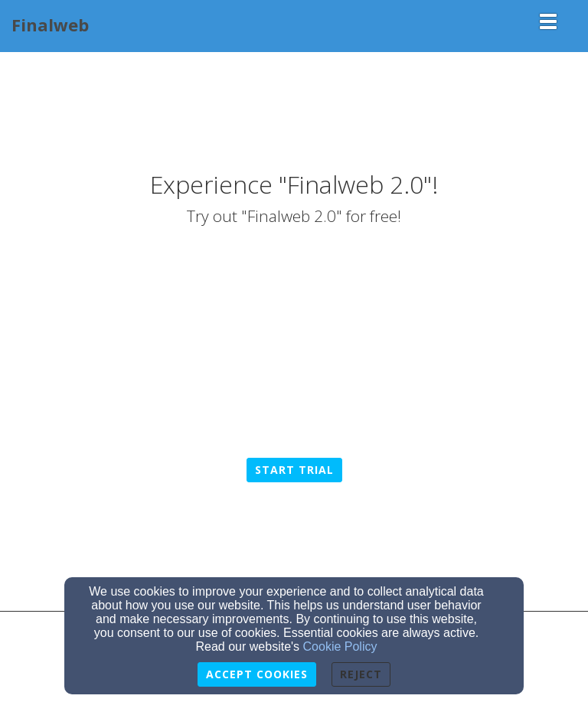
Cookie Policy (340, 646)
